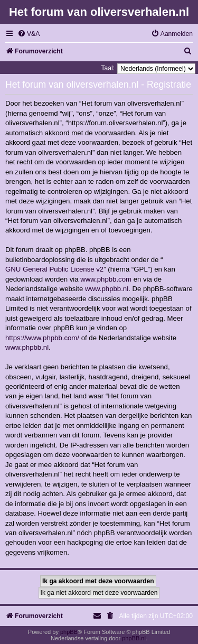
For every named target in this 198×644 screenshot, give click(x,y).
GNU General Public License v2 (54, 269)
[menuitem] (29, 34)
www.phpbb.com (106, 279)
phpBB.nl (134, 638)
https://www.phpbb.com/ (42, 338)
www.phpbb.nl (107, 289)
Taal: (108, 68)
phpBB (69, 632)
